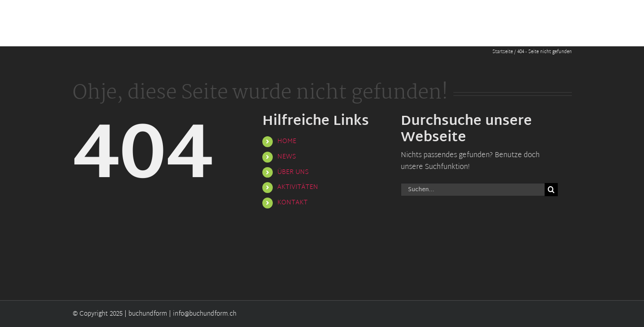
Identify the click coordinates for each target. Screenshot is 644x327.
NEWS (287, 157)
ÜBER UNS (293, 172)
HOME (287, 141)
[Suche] (551, 190)
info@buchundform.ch (205, 314)
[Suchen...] (473, 190)
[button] (568, 23)
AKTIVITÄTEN (298, 187)
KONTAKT (293, 203)
